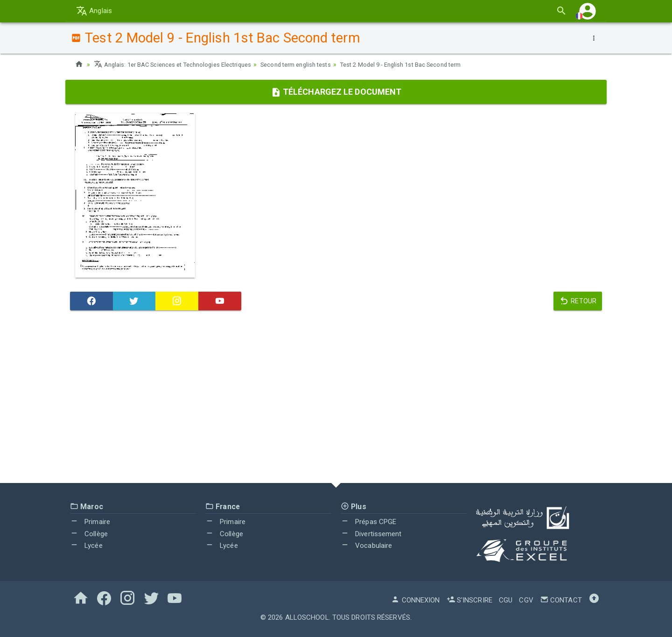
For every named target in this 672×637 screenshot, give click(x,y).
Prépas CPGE (368, 522)
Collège (89, 534)
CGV (526, 600)
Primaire (90, 522)
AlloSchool (307, 617)
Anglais (94, 11)
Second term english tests (314, 64)
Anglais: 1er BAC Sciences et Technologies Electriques (180, 64)
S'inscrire (469, 600)
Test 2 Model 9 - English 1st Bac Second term (430, 64)
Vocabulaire (366, 546)
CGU (506, 600)
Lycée (86, 546)
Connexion (415, 600)
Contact (561, 600)
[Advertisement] (336, 399)
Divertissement (371, 534)
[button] (588, 11)
